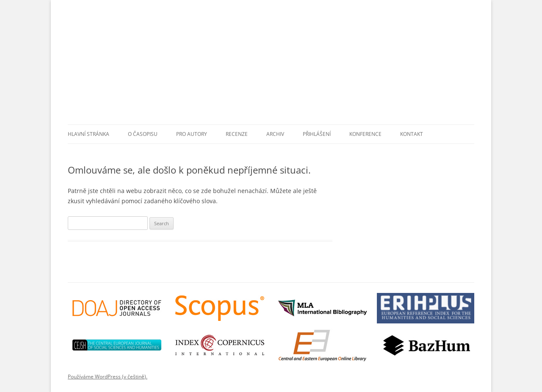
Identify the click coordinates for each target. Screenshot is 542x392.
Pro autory (192, 134)
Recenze (237, 134)
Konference (365, 134)
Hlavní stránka (88, 134)
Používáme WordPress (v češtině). (108, 377)
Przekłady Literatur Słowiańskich (275, 69)
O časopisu (143, 134)
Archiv (275, 134)
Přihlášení (317, 134)
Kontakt (412, 134)
